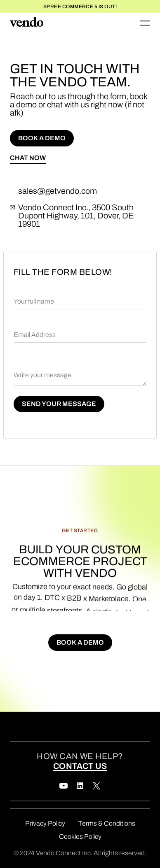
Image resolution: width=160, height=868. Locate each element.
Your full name (34, 301)
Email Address (35, 335)
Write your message (42, 375)
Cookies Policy (80, 837)
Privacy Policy (45, 823)
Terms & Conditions (107, 823)
